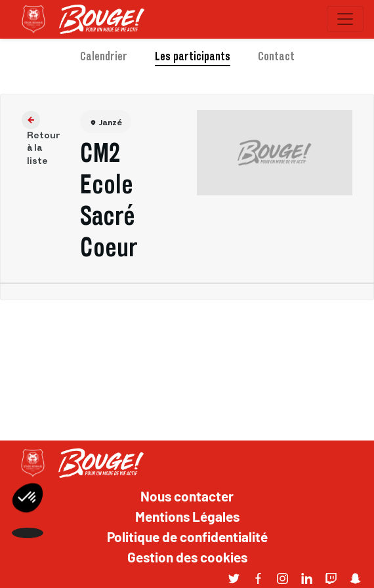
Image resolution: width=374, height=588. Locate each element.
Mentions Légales (187, 516)
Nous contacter (187, 496)
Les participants (193, 56)
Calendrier (104, 56)
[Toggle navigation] (345, 19)
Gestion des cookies (187, 557)
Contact (276, 56)
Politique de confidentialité (187, 536)
